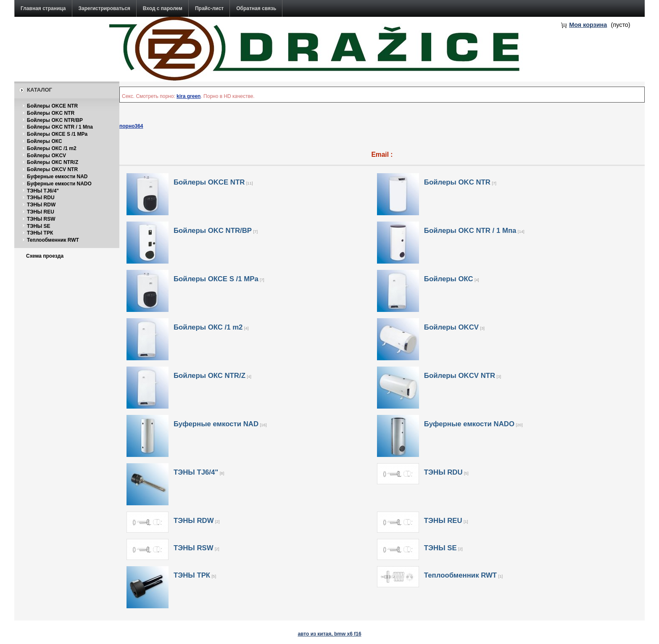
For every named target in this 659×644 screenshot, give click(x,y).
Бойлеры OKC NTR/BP (55, 120)
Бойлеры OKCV (46, 156)
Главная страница (43, 8)
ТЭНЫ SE (39, 226)
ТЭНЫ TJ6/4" (43, 191)
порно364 (131, 126)
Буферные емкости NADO (59, 184)
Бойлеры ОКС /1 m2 (52, 148)
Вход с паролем (163, 8)
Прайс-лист (209, 8)
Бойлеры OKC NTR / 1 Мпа (60, 127)
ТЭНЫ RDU (41, 198)
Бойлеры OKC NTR (51, 113)
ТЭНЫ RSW (41, 219)
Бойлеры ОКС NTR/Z (53, 162)
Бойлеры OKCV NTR (52, 169)
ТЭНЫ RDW (41, 205)
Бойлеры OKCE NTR (52, 106)
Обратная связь (256, 8)
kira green (188, 96)
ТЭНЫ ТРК (40, 233)
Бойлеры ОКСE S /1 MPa (57, 134)
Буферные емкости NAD (57, 177)
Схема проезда (45, 256)
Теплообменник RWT (53, 240)
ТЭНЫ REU (41, 212)
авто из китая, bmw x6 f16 (329, 634)
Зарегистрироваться (104, 8)
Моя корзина (588, 25)
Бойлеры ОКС (45, 141)
